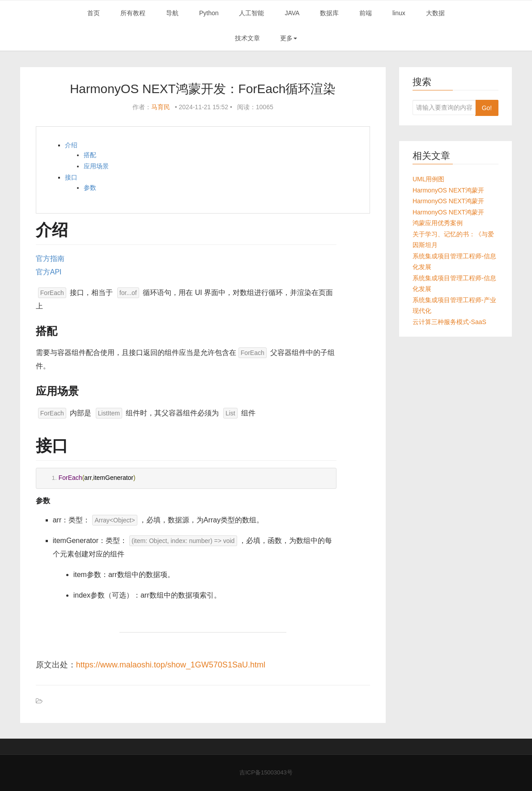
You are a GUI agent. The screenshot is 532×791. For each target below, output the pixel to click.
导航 (172, 13)
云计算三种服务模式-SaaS (449, 322)
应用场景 (96, 166)
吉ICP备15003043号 (266, 772)
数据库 (329, 13)
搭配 (90, 155)
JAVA (292, 13)
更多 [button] (289, 38)
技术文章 (247, 38)
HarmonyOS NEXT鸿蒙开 (448, 190)
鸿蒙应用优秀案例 (438, 223)
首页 (94, 13)
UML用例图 (429, 179)
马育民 (161, 107)
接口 (71, 177)
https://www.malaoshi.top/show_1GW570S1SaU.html (171, 665)
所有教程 (133, 13)
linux (399, 13)
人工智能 (251, 13)
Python (209, 13)
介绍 (71, 145)
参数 (90, 188)
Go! (487, 108)
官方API (49, 272)
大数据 (435, 13)
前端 (366, 13)
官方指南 (50, 259)
